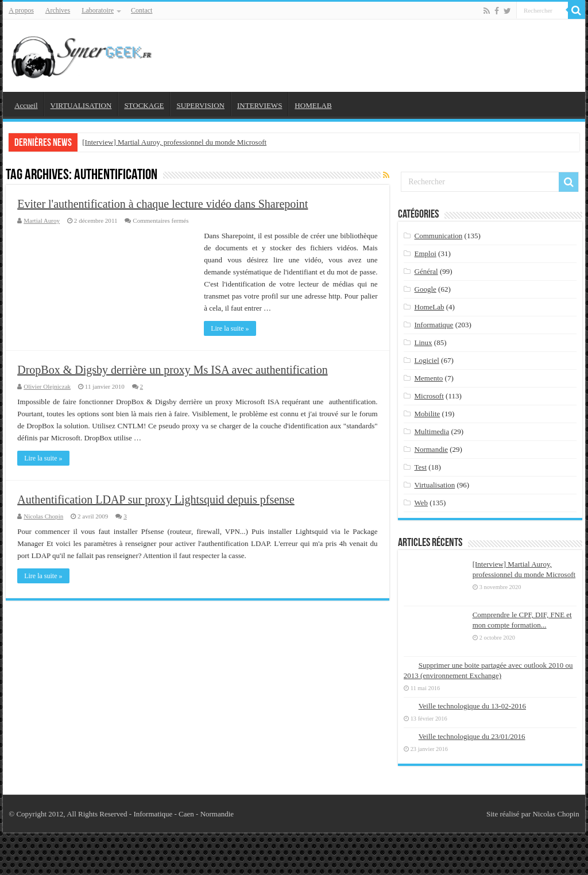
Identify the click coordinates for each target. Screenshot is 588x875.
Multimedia (432, 431)
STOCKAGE (144, 105)
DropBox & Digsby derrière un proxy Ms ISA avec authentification (172, 370)
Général (426, 271)
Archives (58, 10)
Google (425, 289)
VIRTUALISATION (81, 105)
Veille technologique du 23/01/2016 (472, 736)
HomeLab (430, 307)
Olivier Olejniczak (47, 386)
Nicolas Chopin (43, 516)
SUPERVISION (200, 105)
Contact (142, 10)
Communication (439, 236)
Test (421, 467)
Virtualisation (435, 485)
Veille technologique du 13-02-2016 (472, 706)
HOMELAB (313, 105)
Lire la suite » (230, 328)
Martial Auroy (42, 220)
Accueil (26, 105)
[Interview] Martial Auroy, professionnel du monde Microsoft (174, 142)
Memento (429, 378)
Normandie (431, 449)
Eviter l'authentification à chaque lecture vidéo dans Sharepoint (163, 204)
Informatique (434, 325)
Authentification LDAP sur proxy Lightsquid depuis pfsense (156, 500)
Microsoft (429, 396)
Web (421, 503)
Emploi (425, 253)
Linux (423, 342)
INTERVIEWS (260, 105)
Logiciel (427, 360)
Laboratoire (98, 10)
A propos (21, 10)
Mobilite (428, 414)
